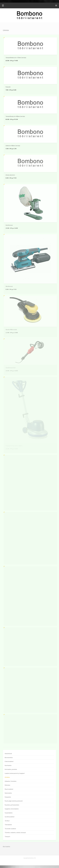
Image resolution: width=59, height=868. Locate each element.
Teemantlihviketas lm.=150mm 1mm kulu (16, 58)
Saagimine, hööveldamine (12, 809)
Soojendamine (9, 813)
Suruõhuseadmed (10, 817)
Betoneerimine (9, 758)
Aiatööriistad (8, 754)
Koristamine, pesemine (11, 769)
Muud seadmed (9, 789)
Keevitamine (8, 765)
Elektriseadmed (9, 761)
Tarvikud (7, 821)
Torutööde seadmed (10, 829)
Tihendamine (8, 825)
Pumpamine (8, 797)
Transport (7, 837)
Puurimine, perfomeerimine (12, 805)
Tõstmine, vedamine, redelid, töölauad (15, 833)
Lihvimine (7, 777)
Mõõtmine (7, 785)
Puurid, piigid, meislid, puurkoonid (14, 801)
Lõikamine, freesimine (11, 781)
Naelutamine (8, 793)
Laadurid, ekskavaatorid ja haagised (15, 773)
